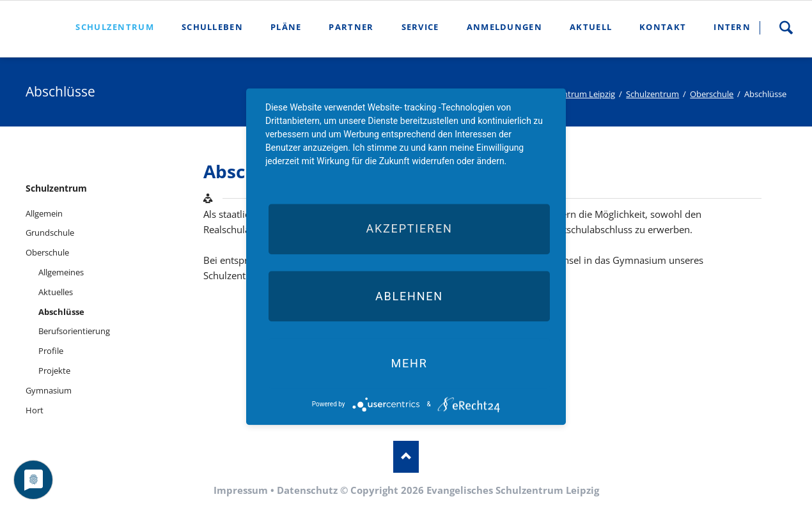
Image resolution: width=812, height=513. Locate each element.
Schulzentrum (652, 94)
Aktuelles (56, 292)
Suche (786, 27)
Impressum (241, 490)
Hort (35, 410)
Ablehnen (409, 296)
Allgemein (44, 213)
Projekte (54, 371)
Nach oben (406, 457)
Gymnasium (49, 390)
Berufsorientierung (74, 331)
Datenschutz (307, 490)
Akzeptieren (409, 229)
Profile (51, 351)
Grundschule (50, 233)
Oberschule (712, 94)
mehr (409, 363)
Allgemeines (61, 272)
